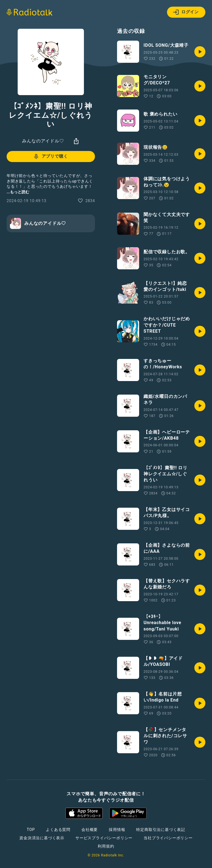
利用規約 (106, 846)
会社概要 (90, 830)
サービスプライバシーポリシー (104, 838)
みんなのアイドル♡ (43, 141)
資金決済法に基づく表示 (42, 838)
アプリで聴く (50, 157)
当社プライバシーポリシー (168, 838)
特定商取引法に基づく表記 (161, 830)
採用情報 (117, 830)
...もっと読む (18, 192)
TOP (31, 830)
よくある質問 (58, 830)
